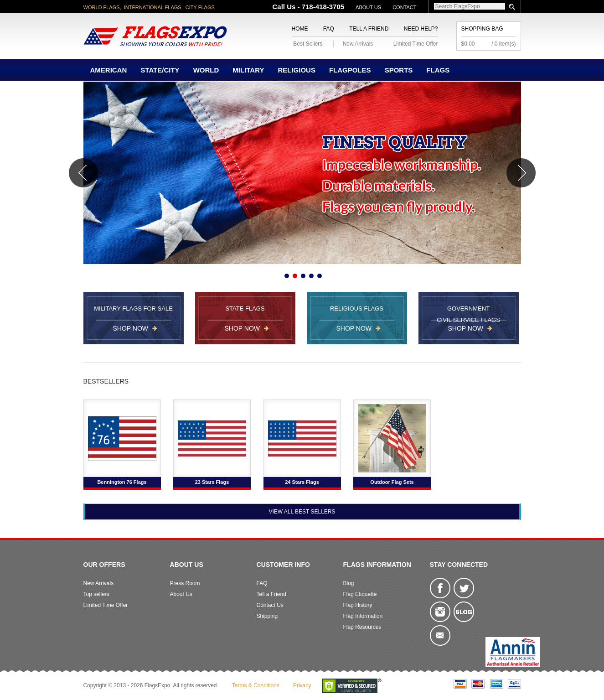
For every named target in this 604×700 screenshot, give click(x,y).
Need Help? (421, 29)
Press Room (185, 583)
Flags (438, 70)
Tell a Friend (369, 29)
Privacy (302, 685)
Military (248, 70)
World (206, 70)
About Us (368, 7)
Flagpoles (350, 70)
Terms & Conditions (256, 685)
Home (300, 29)
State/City (160, 70)
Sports (399, 70)
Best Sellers (308, 44)
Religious (297, 70)
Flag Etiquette (360, 594)
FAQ (329, 29)
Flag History (358, 605)
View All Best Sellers (302, 512)
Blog (349, 583)
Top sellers (96, 594)
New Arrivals (358, 44)
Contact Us (270, 605)
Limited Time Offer (416, 44)
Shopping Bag (482, 29)
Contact (404, 7)
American (109, 70)
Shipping (267, 616)
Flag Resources (362, 627)
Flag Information (363, 616)
